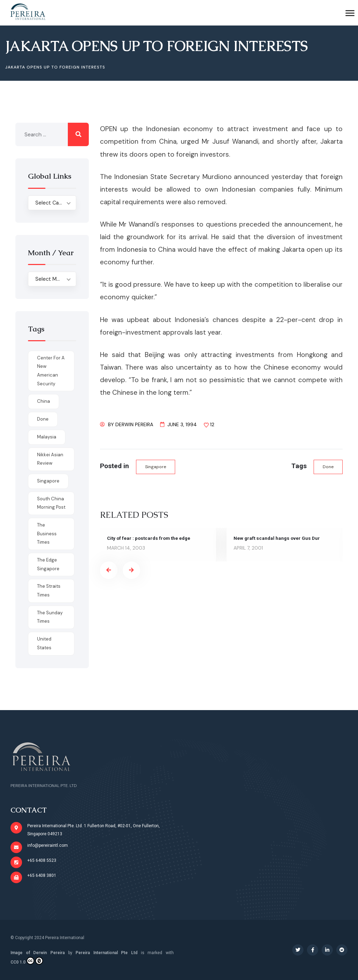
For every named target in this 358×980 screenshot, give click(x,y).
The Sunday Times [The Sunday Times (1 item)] (50, 617)
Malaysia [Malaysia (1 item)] (47, 437)
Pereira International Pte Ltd (106, 953)
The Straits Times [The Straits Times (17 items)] (49, 591)
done (328, 467)
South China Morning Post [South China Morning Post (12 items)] (51, 503)
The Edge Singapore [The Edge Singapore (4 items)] (48, 564)
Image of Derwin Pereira (38, 953)
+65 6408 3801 (42, 875)
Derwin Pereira (134, 424)
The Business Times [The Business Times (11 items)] (47, 534)
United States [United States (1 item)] (44, 643)
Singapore (156, 467)
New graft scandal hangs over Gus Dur (278, 538)
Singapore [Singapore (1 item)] (48, 481)
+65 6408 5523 (42, 860)
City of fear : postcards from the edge (151, 538)
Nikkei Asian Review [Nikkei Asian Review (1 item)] (50, 459)
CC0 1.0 (27, 961)
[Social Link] (298, 950)
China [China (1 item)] (44, 401)
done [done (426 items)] (43, 419)
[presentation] (109, 571)
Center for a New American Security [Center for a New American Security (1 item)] (51, 371)
